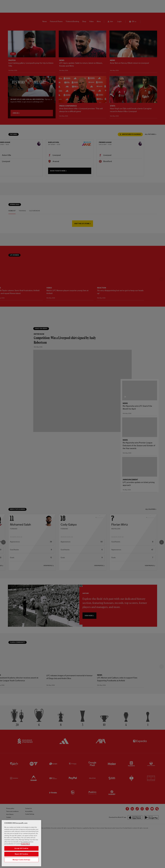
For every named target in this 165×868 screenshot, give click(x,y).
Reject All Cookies (21, 855)
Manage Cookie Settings (21, 860)
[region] (21, 844)
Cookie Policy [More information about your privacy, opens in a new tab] (25, 844)
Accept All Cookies (21, 849)
